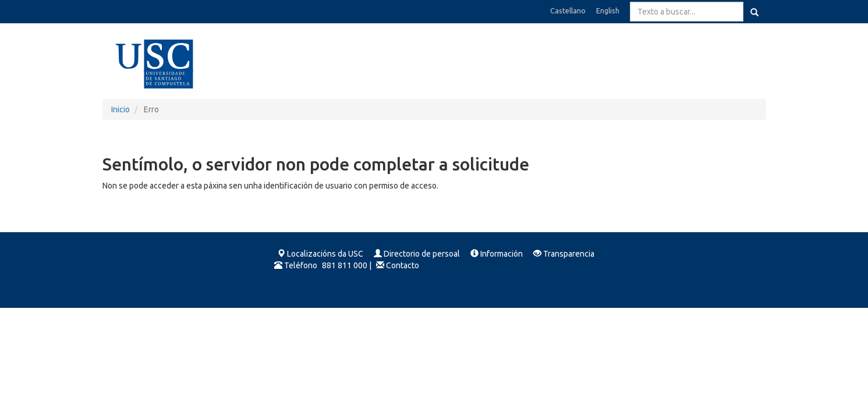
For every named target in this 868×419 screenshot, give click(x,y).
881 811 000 (345, 265)
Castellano (568, 10)
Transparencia (569, 254)
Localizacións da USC (325, 254)
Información (502, 254)
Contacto (403, 265)
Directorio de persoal (422, 254)
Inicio (121, 109)
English (608, 10)
